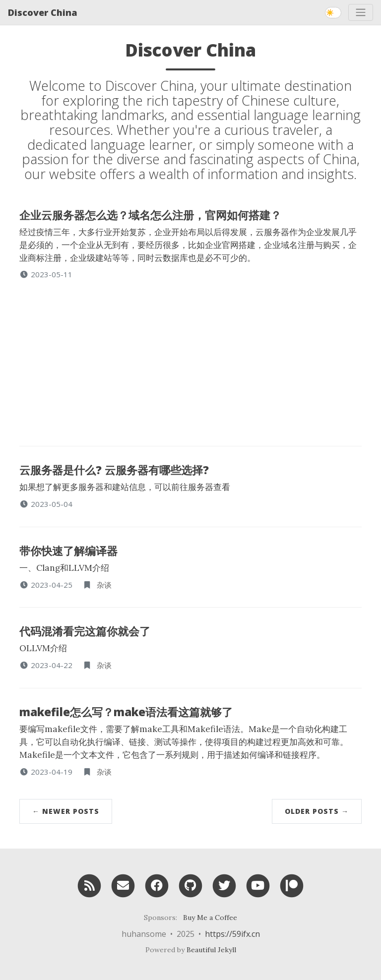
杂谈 (104, 585)
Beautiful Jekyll (211, 950)
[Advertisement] (190, 354)
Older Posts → (317, 811)
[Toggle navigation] (361, 12)
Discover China (43, 12)
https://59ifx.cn (232, 934)
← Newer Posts (66, 811)
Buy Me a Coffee (210, 918)
